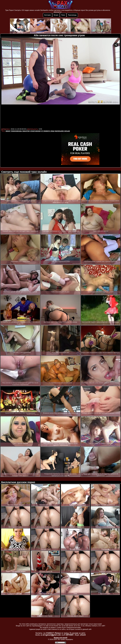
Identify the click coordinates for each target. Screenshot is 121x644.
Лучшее (56, 15)
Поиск (63, 15)
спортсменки (35, 131)
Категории (48, 15)
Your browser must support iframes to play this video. (61, 83)
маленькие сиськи (62, 131)
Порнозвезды (72, 15)
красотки (26, 131)
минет (8, 131)
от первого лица (48, 131)
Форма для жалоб (61, 638)
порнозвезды (17, 131)
